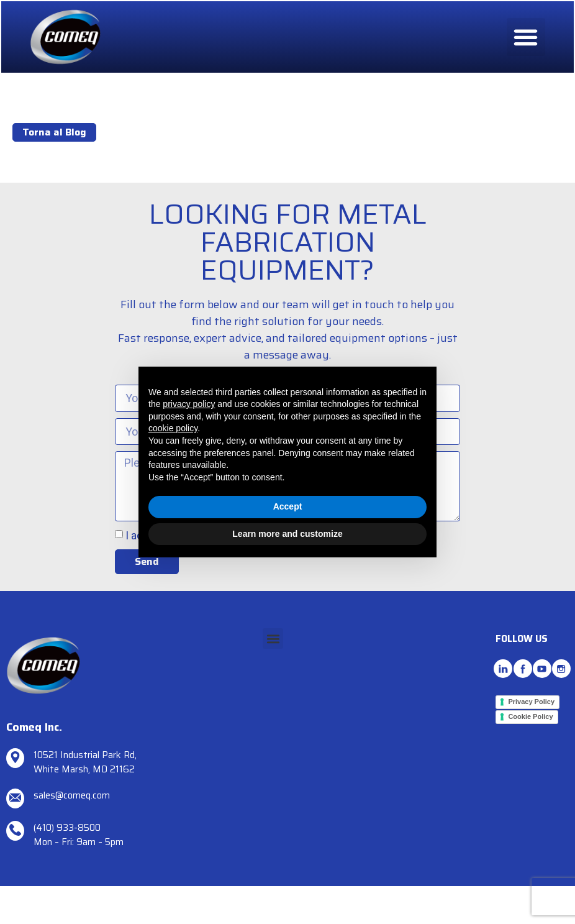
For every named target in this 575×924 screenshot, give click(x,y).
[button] (526, 38)
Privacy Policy (531, 702)
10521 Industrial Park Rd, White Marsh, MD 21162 (85, 762)
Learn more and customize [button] (287, 534)
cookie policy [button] (173, 428)
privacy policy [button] (189, 404)
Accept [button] (288, 506)
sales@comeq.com (72, 795)
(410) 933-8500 (67, 828)
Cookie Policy (530, 716)
